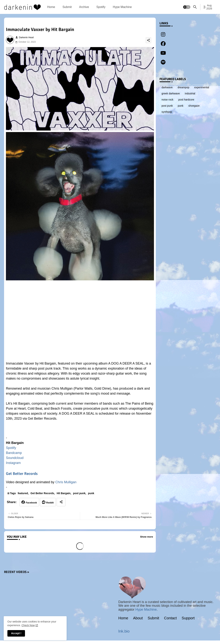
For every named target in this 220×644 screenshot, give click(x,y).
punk (91, 493)
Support (188, 618)
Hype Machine (122, 7)
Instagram (13, 463)
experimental (202, 87)
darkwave (167, 87)
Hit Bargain (64, 493)
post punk (79, 493)
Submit (67, 7)
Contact (171, 618)
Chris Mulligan (66, 482)
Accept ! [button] (16, 633)
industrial (190, 93)
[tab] (51, 7)
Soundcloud (15, 458)
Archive (84, 7)
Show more (147, 537)
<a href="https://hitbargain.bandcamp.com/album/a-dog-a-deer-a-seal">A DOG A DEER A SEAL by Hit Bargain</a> (80, 430)
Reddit (50, 503)
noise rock (167, 100)
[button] (187, 7)
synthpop (167, 112)
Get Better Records (22, 474)
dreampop (183, 87)
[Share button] (61, 502)
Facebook (31, 503)
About (138, 618)
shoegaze (194, 106)
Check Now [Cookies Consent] (28, 625)
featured (23, 493)
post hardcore (186, 100)
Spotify (101, 7)
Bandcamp (14, 453)
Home (51, 7)
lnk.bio (124, 631)
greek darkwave (171, 93)
